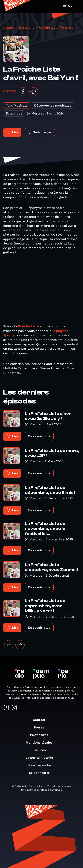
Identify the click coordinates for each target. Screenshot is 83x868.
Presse (41, 727)
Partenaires (41, 735)
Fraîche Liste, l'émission (57, 28)
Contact (41, 720)
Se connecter (41, 773)
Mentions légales (41, 742)
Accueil (9, 28)
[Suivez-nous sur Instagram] (14, 708)
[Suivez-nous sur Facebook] (6, 708)
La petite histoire (41, 758)
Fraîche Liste (28, 326)
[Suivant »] (20, 645)
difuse (58, 790)
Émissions (26, 28)
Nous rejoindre (41, 765)
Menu (70, 6)
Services (41, 750)
